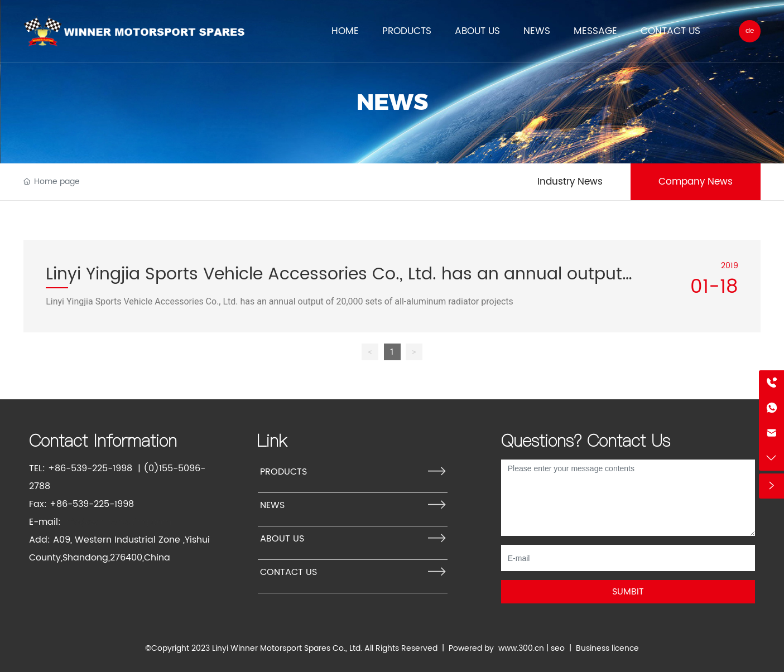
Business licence (607, 648)
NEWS (392, 102)
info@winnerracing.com (117, 522)
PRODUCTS (283, 472)
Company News (696, 182)
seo (558, 648)
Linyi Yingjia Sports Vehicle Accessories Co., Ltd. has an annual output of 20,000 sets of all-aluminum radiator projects (280, 301)
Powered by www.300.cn (496, 648)
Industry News (570, 182)
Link (272, 441)
